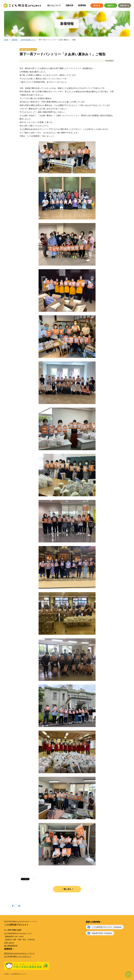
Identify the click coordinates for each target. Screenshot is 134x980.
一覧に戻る (67, 889)
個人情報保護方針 (11, 946)
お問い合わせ (9, 943)
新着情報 (82, 5)
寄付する (97, 6)
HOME (6, 40)
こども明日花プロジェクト (22, 6)
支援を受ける (125, 6)
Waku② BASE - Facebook (102, 933)
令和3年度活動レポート (28, 40)
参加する (111, 6)
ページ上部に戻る (128, 974)
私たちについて (54, 5)
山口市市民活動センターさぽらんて (18, 956)
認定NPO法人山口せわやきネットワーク (20, 953)
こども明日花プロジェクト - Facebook (107, 927)
